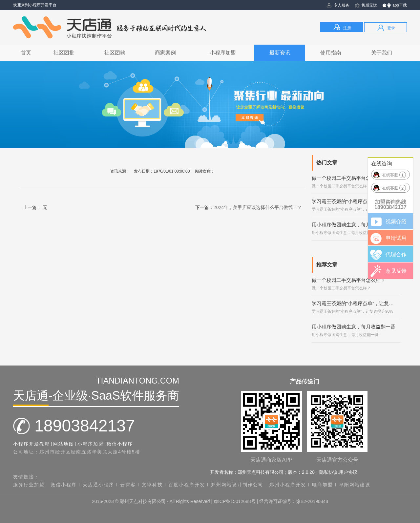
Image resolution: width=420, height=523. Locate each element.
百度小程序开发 (187, 485)
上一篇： (35, 207)
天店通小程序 (98, 485)
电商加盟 (323, 485)
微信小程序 (120, 444)
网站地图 (64, 444)
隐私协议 (328, 472)
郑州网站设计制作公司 (237, 485)
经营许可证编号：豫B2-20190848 (294, 501)
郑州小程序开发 (288, 485)
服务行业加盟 (29, 485)
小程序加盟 (91, 444)
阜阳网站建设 (355, 485)
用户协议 (348, 472)
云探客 (128, 485)
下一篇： (249, 207)
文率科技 (152, 485)
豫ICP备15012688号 (235, 501)
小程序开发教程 (31, 444)
